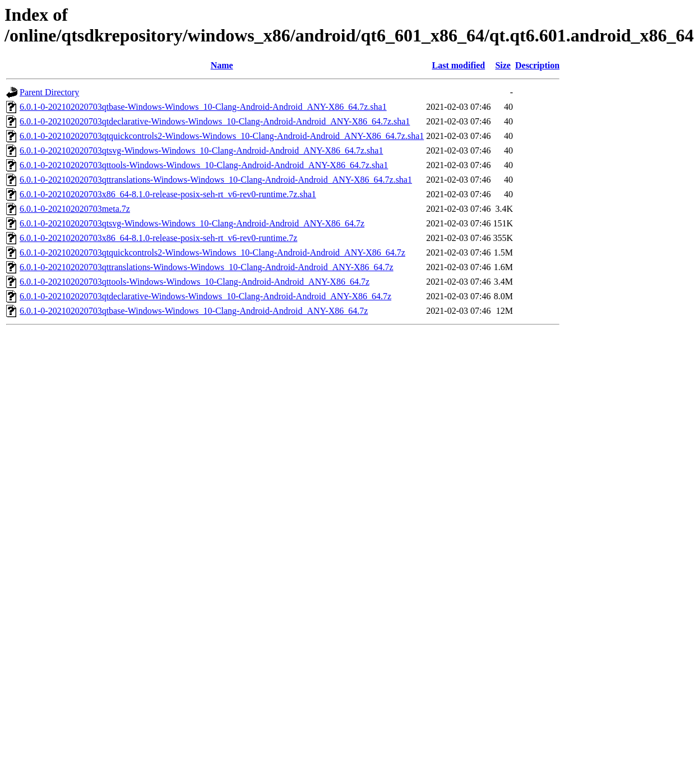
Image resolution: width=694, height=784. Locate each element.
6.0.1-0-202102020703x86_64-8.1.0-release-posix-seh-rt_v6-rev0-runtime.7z (158, 238)
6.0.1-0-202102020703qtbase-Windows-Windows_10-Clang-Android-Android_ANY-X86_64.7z (194, 311)
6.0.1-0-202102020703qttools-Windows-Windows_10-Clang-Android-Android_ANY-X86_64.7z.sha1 (204, 165)
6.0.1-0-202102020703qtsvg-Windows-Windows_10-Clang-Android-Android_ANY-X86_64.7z (192, 223)
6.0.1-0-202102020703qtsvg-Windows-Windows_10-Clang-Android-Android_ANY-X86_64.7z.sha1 (201, 150)
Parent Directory (49, 92)
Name (222, 65)
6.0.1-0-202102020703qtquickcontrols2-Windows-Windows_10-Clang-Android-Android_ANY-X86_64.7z (212, 252)
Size (503, 65)
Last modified (459, 65)
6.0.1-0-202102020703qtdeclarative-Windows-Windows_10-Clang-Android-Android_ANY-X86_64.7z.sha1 (215, 121)
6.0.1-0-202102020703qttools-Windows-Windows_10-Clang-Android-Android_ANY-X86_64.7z (195, 282)
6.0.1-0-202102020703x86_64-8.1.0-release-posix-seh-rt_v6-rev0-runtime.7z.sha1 (168, 194)
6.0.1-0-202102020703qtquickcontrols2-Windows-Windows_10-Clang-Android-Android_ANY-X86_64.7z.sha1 (222, 136)
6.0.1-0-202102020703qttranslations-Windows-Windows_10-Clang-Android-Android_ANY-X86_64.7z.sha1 (216, 180)
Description (537, 65)
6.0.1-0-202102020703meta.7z (75, 209)
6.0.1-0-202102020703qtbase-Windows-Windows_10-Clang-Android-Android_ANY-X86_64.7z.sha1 (203, 107)
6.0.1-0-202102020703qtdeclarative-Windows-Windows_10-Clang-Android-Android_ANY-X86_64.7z (205, 296)
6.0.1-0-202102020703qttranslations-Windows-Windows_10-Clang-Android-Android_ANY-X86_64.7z (207, 267)
